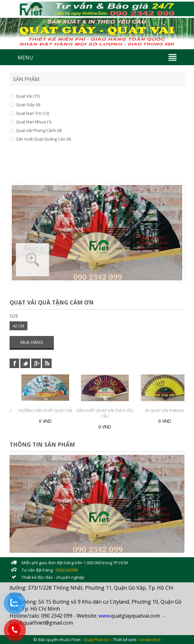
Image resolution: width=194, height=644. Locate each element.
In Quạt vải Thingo (165, 410)
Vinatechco (150, 640)
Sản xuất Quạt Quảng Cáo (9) (43, 139)
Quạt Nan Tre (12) (32, 113)
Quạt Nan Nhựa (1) (34, 122)
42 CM (18, 326)
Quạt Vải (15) (28, 96)
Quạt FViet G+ (97, 640)
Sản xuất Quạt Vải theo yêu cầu (105, 413)
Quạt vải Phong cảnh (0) (39, 130)
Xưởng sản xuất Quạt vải (45, 410)
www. (105, 616)
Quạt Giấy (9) (28, 105)
